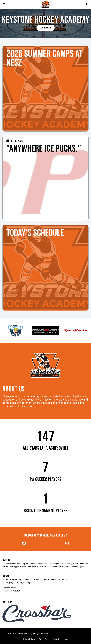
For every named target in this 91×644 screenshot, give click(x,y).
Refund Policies (29, 639)
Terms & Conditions (60, 639)
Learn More (46, 28)
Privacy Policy (44, 639)
